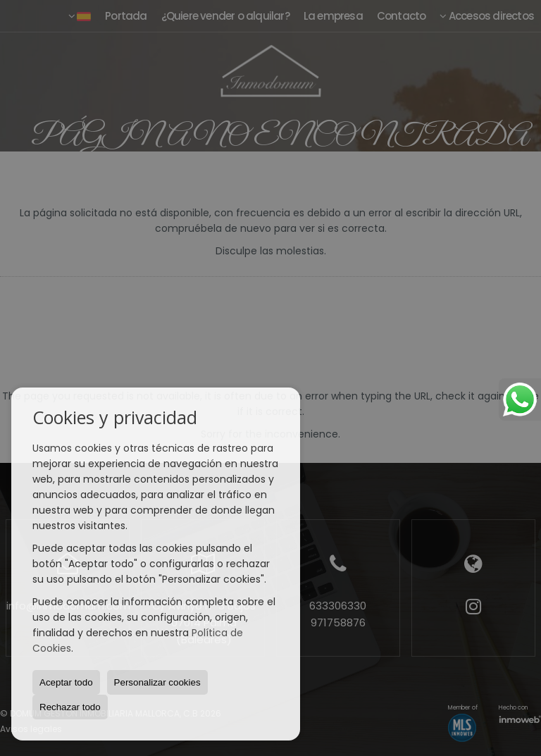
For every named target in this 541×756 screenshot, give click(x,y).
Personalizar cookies (157, 682)
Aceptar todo (66, 682)
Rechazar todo (70, 707)
